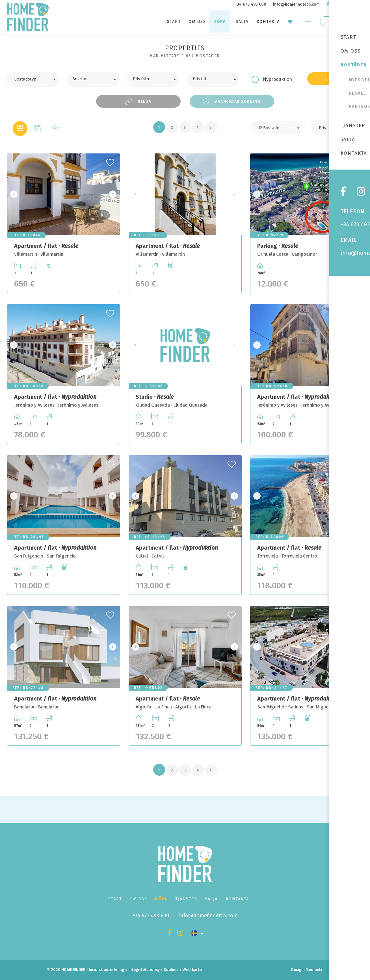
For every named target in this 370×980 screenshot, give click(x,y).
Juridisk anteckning (106, 970)
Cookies (171, 970)
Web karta (192, 970)
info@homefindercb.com (296, 4)
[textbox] (37, 79)
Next (114, 194)
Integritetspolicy (144, 970)
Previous (13, 194)
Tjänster (186, 899)
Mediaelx (314, 970)
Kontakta (268, 21)
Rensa (138, 102)
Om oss (197, 21)
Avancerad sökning (232, 102)
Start (174, 21)
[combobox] (33, 80)
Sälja (242, 21)
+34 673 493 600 (251, 4)
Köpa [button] (220, 21)
